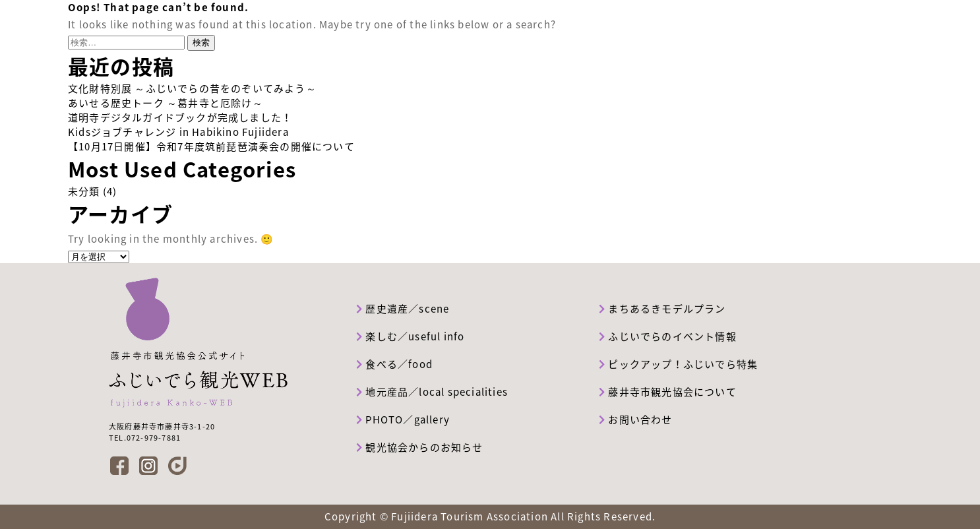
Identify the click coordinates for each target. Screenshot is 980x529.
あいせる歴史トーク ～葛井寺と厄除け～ (166, 103)
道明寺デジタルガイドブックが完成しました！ (180, 117)
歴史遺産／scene (403, 309)
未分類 (84, 191)
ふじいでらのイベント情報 (668, 336)
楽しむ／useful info (410, 336)
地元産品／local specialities (432, 392)
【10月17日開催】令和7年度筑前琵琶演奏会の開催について (211, 146)
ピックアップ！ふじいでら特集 (678, 364)
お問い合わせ (636, 420)
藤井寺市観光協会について (668, 392)
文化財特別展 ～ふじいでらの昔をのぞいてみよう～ (192, 88)
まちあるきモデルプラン (662, 309)
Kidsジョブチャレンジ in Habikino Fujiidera (178, 132)
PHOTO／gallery (403, 420)
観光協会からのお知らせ (420, 447)
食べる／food (394, 364)
